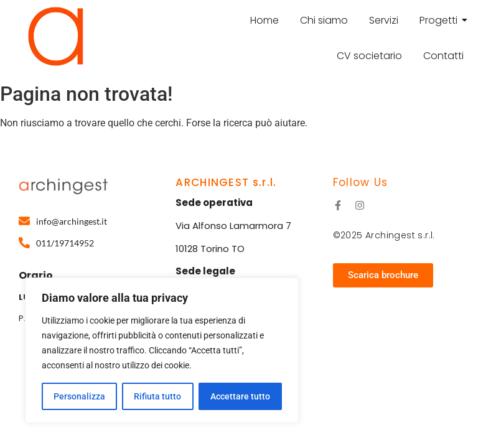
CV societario (369, 56)
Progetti (441, 20)
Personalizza (79, 396)
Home (264, 20)
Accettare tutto (240, 396)
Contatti (443, 56)
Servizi (384, 20)
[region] (162, 350)
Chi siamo (324, 20)
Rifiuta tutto (157, 396)
